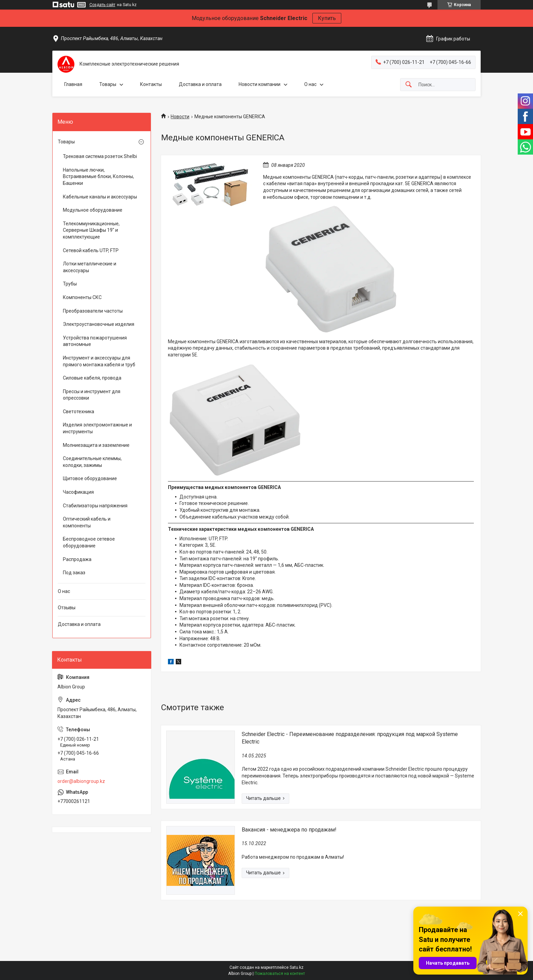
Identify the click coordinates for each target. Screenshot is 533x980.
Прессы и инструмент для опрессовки (92, 395)
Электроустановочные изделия (99, 324)
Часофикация (78, 492)
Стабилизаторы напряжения (95, 506)
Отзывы (67, 608)
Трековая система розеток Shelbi (100, 156)
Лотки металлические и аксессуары (90, 267)
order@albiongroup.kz (81, 781)
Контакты (151, 84)
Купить (327, 18)
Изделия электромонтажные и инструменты (97, 428)
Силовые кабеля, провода (92, 378)
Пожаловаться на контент (280, 974)
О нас (310, 84)
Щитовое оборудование (90, 478)
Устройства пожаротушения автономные (95, 341)
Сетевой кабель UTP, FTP (91, 250)
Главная (73, 84)
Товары (108, 84)
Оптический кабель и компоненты (87, 522)
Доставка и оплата (200, 84)
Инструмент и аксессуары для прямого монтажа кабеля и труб (99, 361)
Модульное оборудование (93, 210)
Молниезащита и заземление (96, 445)
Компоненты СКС (82, 297)
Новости (180, 117)
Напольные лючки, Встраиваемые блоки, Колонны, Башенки (98, 177)
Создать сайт (102, 5)
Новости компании (260, 84)
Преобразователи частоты (93, 311)
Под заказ (74, 573)
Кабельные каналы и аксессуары (100, 197)
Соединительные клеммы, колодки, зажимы (92, 462)
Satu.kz (297, 967)
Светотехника (79, 412)
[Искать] (409, 85)
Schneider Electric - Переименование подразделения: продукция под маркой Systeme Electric (350, 738)
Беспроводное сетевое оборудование (89, 542)
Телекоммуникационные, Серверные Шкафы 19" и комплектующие (91, 230)
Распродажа (77, 559)
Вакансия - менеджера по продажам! (289, 830)
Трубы (70, 284)
